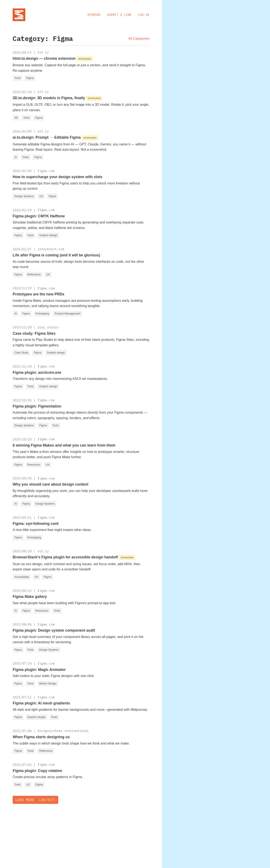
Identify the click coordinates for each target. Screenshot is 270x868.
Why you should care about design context (51, 484)
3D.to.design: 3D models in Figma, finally (49, 98)
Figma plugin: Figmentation (37, 406)
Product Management (67, 313)
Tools (18, 78)
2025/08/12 (22, 591)
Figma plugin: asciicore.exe (37, 372)
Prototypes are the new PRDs (38, 294)
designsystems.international (63, 731)
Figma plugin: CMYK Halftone (39, 216)
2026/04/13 (22, 52)
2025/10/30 (22, 400)
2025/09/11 (22, 518)
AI (16, 157)
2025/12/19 (22, 288)
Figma (30, 78)
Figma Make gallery (30, 597)
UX (41, 196)
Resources (34, 465)
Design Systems (24, 196)
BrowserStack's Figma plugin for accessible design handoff (65, 557)
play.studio (48, 327)
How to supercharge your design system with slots (57, 177)
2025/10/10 (22, 439)
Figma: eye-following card (36, 524)
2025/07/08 (22, 731)
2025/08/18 (22, 551)
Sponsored (85, 59)
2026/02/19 (22, 210)
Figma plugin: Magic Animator (39, 670)
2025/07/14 (22, 663)
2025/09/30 (22, 478)
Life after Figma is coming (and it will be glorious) (56, 255)
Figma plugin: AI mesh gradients (41, 703)
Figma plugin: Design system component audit (54, 630)
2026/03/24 (22, 92)
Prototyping (42, 313)
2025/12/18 (22, 327)
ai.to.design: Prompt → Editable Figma (47, 137)
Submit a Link (119, 15)
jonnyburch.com (51, 249)
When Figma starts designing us (41, 737)
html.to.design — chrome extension (44, 58)
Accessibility (22, 577)
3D (16, 118)
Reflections (34, 274)
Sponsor (94, 15)
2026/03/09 (22, 131)
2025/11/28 (22, 366)
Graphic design (48, 235)
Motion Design (48, 683)
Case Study (21, 353)
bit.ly (43, 52)
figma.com (46, 171)
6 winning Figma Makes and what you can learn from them (64, 445)
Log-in (144, 15)
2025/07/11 (22, 697)
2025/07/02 (22, 765)
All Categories (139, 39)
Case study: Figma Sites (34, 333)
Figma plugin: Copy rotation (37, 771)
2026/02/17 (22, 249)
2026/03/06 (22, 171)
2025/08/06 (22, 624)
